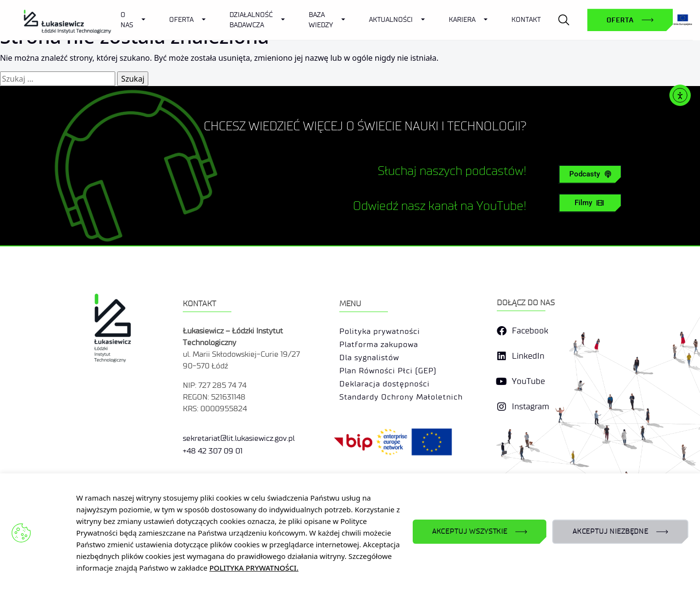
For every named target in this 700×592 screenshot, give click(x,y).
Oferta (181, 20)
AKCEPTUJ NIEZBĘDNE (611, 531)
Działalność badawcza (251, 20)
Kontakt (526, 20)
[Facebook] (502, 348)
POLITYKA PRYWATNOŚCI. (254, 568)
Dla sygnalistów (369, 374)
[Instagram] (502, 423)
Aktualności (391, 20)
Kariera (462, 20)
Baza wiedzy (321, 20)
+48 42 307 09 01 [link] (213, 467)
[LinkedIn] (502, 373)
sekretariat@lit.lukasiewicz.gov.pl (239, 454)
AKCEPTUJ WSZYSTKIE (470, 531)
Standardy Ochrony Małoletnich (401, 413)
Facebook (530, 347)
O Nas (127, 20)
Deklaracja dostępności (385, 400)
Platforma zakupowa (379, 361)
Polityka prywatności (380, 348)
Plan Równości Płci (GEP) (388, 387)
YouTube (528, 398)
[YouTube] (502, 398)
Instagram (531, 423)
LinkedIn (528, 373)
